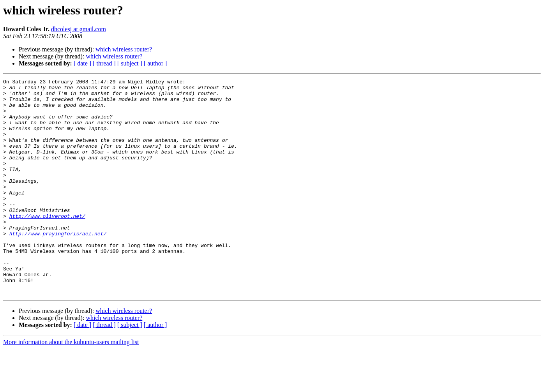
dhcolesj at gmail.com (79, 29)
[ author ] (155, 63)
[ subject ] (130, 63)
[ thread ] (104, 63)
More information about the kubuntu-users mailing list (71, 385)
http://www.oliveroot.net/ (47, 244)
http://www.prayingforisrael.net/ (58, 265)
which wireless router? (124, 49)
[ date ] (82, 63)
